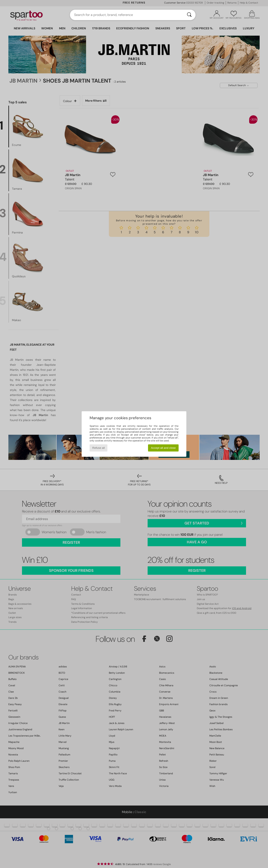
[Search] (189, 15)
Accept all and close (163, 448)
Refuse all (99, 448)
